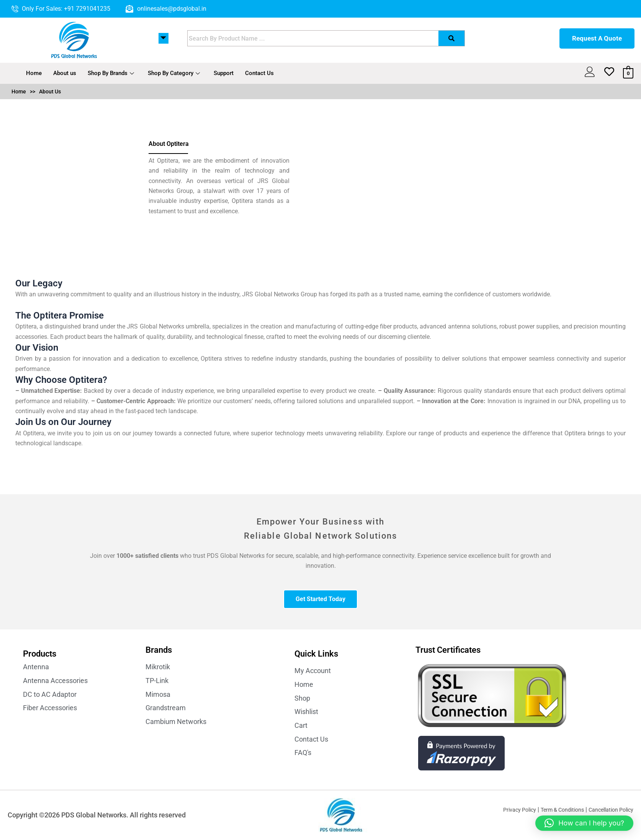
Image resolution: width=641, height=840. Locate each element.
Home (34, 73)
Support (224, 73)
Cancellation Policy (607, 810)
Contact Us (259, 73)
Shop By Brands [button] (111, 73)
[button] (584, 823)
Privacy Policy (504, 810)
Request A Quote (597, 38)
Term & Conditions (552, 810)
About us (65, 73)
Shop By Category (174, 73)
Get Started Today (320, 599)
